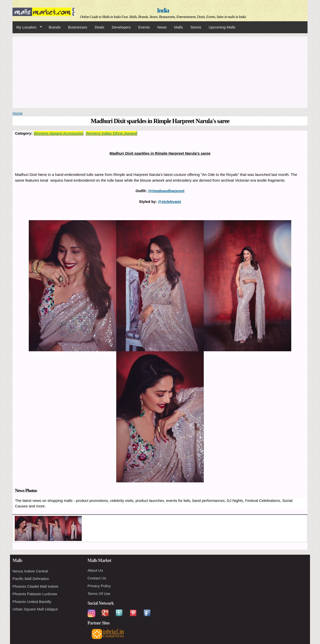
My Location (27, 27)
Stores (196, 27)
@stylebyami (169, 202)
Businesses (78, 27)
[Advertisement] (160, 72)
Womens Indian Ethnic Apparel (111, 133)
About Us (95, 570)
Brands (55, 27)
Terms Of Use (99, 594)
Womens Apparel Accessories (58, 133)
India (163, 10)
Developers (121, 27)
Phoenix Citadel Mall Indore (35, 586)
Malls (178, 27)
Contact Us (97, 578)
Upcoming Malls (222, 27)
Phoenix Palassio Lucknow (35, 594)
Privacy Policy (99, 586)
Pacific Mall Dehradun (31, 579)
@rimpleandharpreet (166, 191)
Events (144, 27)
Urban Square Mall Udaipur (35, 609)
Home (17, 113)
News (162, 27)
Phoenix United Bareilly (32, 602)
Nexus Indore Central (30, 571)
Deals (99, 27)
